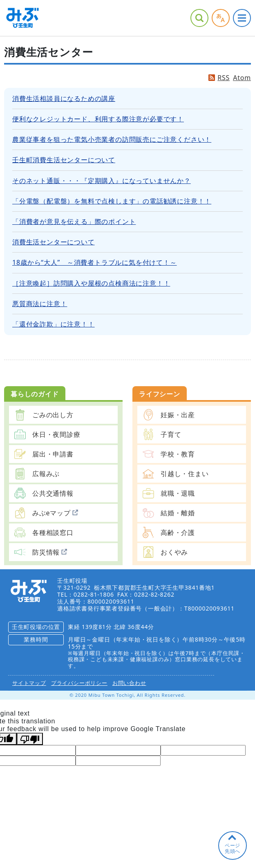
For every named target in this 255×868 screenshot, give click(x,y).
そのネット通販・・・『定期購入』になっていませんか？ (102, 181)
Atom (242, 78)
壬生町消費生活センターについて (64, 160)
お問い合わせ (129, 683)
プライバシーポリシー (79, 683)
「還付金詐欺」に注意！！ (54, 324)
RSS (224, 78)
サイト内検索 (199, 18)
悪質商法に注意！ (40, 304)
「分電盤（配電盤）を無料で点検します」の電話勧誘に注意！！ (112, 201)
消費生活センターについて (54, 242)
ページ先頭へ (233, 848)
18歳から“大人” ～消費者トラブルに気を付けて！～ (95, 262)
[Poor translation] (30, 739)
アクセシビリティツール (221, 18)
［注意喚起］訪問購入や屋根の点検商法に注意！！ (91, 283)
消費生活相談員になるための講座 (64, 98)
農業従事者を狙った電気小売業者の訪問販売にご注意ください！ (112, 139)
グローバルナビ (242, 18)
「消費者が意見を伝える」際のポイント (74, 221)
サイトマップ (29, 683)
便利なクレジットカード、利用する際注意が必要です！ (98, 119)
